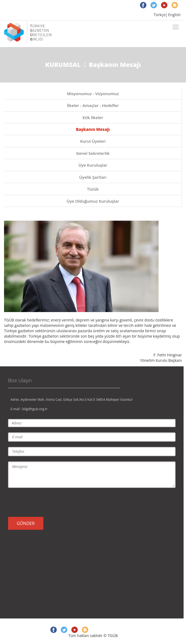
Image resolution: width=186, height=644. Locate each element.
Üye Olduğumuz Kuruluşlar (93, 201)
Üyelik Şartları (93, 177)
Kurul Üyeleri (93, 141)
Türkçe (160, 15)
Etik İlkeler (93, 117)
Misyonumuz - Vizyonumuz (93, 94)
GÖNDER (26, 523)
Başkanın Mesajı (93, 129)
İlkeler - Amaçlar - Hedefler (93, 105)
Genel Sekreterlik (93, 153)
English (174, 15)
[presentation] (49, 502)
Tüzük (93, 189)
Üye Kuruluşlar (93, 165)
